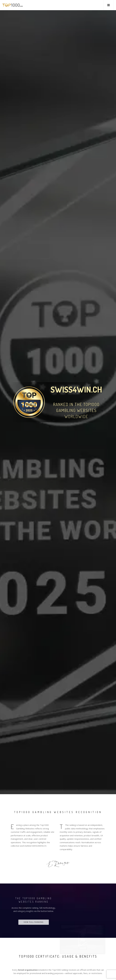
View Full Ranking (34, 922)
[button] (109, 5)
